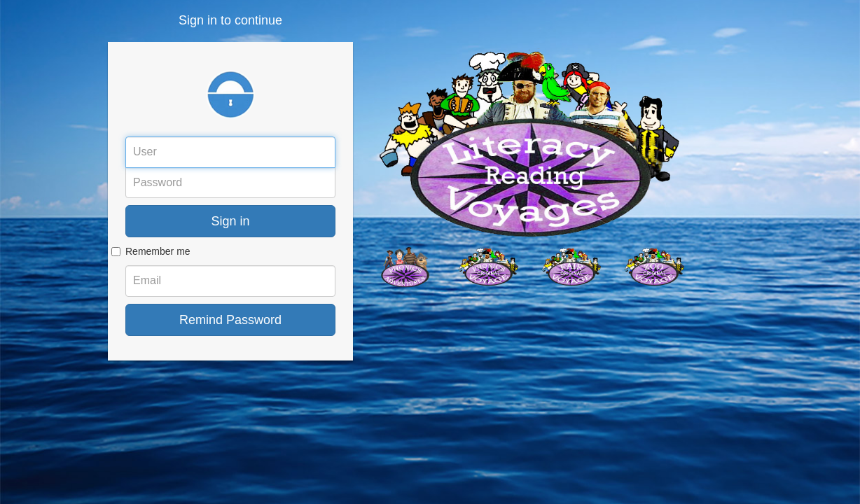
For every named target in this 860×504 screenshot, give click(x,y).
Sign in (230, 221)
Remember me (158, 251)
